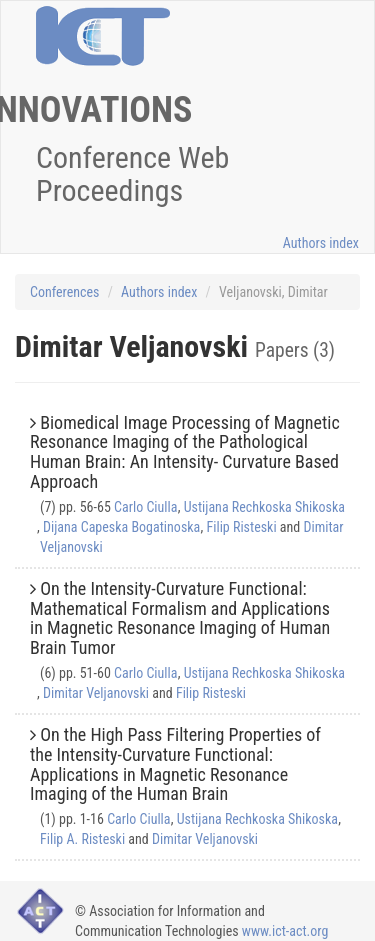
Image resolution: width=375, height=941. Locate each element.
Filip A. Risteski (82, 839)
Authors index (321, 243)
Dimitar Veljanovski (96, 693)
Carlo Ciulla (145, 507)
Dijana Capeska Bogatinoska (121, 527)
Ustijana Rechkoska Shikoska (264, 507)
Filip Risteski (241, 527)
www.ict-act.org (285, 931)
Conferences (64, 292)
